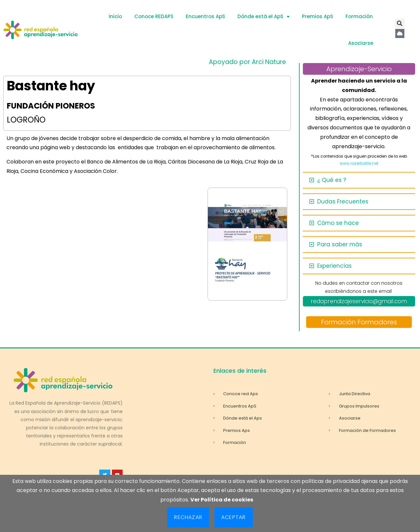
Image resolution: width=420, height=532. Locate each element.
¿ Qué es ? (332, 180)
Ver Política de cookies (222, 500)
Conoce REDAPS (154, 16)
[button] (400, 23)
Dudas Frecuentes (343, 201)
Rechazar (188, 517)
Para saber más (340, 244)
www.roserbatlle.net (359, 163)
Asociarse (361, 43)
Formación (359, 16)
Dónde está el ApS (264, 17)
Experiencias (334, 266)
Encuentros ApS (205, 16)
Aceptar (233, 517)
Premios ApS (318, 16)
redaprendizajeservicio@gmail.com (359, 301)
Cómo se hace (338, 223)
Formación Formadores (359, 322)
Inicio (115, 16)
